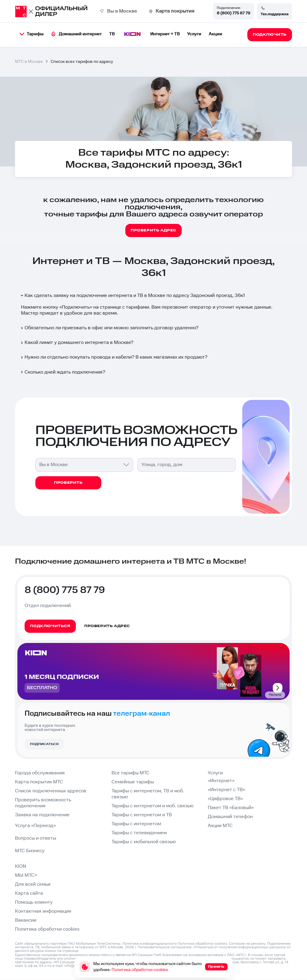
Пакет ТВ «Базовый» (231, 808)
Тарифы (31, 34)
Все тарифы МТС (131, 773)
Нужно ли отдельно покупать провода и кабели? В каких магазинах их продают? (114, 357)
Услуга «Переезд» (35, 826)
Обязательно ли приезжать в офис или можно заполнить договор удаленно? (109, 328)
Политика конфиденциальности (150, 944)
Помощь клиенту (34, 902)
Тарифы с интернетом (136, 824)
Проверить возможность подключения (43, 803)
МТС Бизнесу (30, 851)
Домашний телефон (230, 817)
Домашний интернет (76, 34)
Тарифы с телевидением (139, 833)
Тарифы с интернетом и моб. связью (152, 806)
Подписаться (44, 744)
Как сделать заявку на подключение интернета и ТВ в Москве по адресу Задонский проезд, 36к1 (132, 296)
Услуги (194, 34)
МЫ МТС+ (26, 875)
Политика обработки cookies (47, 929)
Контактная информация (43, 911)
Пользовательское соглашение (165, 947)
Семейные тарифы (133, 782)
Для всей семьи (33, 884)
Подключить (76, 307)
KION (21, 866)
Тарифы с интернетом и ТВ (142, 815)
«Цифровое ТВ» (225, 799)
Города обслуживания (40, 773)
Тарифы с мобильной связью (144, 842)
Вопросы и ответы (36, 838)
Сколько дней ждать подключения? (63, 372)
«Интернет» (221, 781)
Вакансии (26, 920)
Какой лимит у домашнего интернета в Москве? (77, 343)
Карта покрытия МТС (39, 782)
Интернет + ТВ (165, 34)
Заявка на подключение (42, 815)
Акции (215, 34)
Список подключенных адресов (51, 791)
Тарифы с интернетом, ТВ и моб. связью (148, 794)
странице (70, 951)
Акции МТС (220, 826)
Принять (216, 967)
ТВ (112, 34)
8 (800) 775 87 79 (234, 13)
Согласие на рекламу (247, 944)
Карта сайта (29, 893)
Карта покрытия (175, 11)
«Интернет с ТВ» (226, 790)
